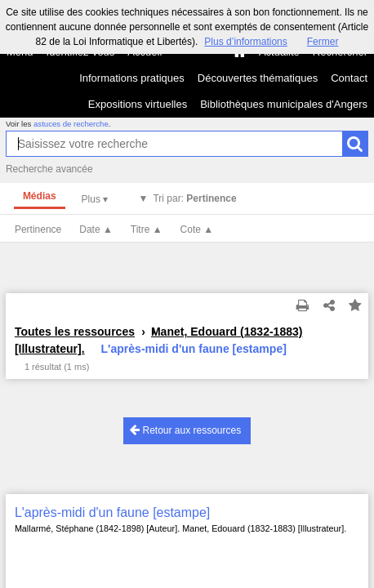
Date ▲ (96, 229)
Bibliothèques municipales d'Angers (284, 104)
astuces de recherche (71, 124)
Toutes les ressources (75, 332)
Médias (40, 196)
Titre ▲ (147, 229)
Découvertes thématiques (258, 78)
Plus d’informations (245, 42)
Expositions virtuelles (138, 104)
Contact (349, 78)
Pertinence (38, 229)
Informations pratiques (132, 78)
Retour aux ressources (185, 430)
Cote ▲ (197, 229)
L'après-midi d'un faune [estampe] (112, 512)
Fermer (323, 42)
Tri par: (194, 198)
